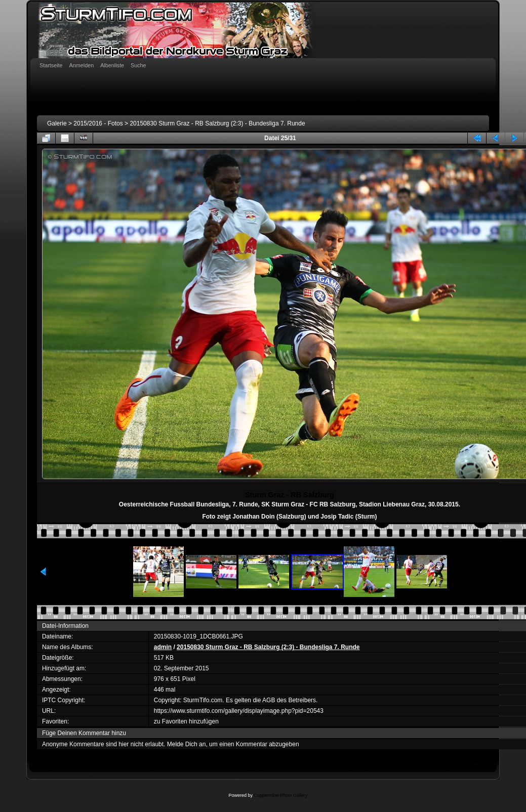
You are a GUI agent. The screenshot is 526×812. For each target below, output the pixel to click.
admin (163, 647)
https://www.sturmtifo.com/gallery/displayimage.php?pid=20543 (239, 711)
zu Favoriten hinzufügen (186, 721)
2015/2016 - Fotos (98, 123)
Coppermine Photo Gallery (280, 795)
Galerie (57, 123)
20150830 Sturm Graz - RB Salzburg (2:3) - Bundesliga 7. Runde (217, 123)
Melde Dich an (187, 744)
